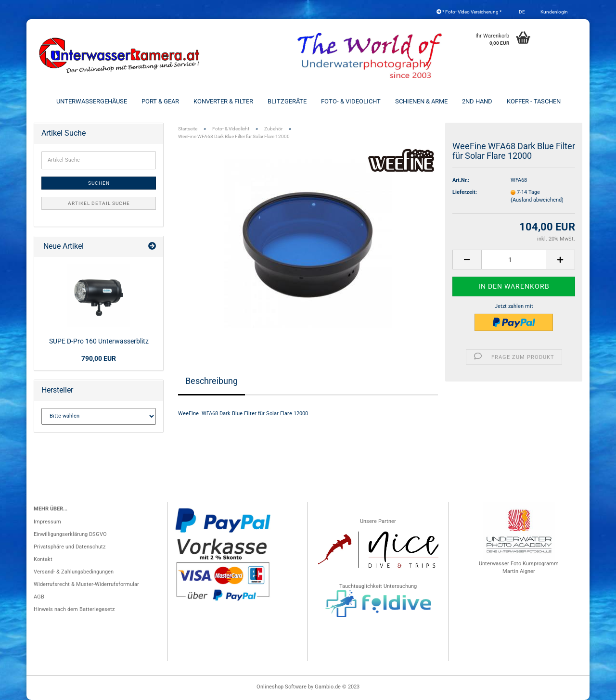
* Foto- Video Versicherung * (469, 12)
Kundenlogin (554, 12)
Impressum (47, 522)
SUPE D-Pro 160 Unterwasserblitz (99, 341)
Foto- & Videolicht (351, 101)
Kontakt (43, 559)
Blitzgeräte (287, 101)
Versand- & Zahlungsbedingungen (74, 572)
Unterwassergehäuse (92, 101)
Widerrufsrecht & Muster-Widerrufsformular (86, 584)
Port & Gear (160, 101)
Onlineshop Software (282, 687)
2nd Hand (477, 101)
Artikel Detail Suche (99, 203)
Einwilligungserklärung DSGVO (70, 534)
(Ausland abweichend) (537, 200)
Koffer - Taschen (534, 101)
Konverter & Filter (223, 101)
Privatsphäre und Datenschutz (70, 547)
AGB (39, 597)
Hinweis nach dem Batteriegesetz (74, 609)
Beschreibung (212, 381)
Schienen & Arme (421, 101)
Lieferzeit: (465, 192)
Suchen (99, 183)
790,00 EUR (99, 358)
